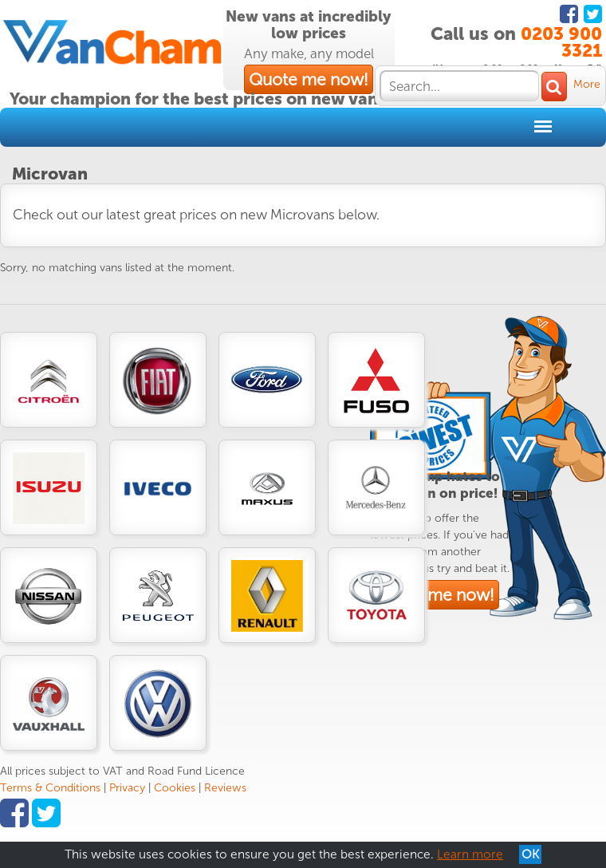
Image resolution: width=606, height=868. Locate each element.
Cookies (175, 788)
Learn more (470, 854)
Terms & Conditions (50, 788)
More (587, 84)
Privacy (127, 788)
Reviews (225, 788)
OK (530, 854)
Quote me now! (309, 79)
